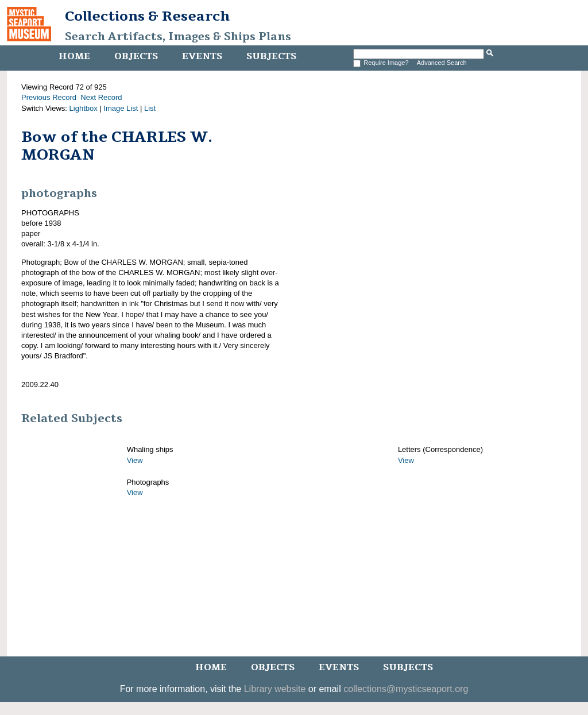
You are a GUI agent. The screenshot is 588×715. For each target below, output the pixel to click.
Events (202, 56)
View (135, 460)
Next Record (101, 97)
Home (74, 56)
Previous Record (49, 97)
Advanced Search (442, 63)
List (150, 108)
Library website (275, 689)
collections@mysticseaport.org (406, 689)
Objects (136, 56)
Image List (121, 108)
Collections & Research (147, 16)
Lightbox (84, 108)
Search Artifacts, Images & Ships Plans (178, 37)
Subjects (271, 56)
